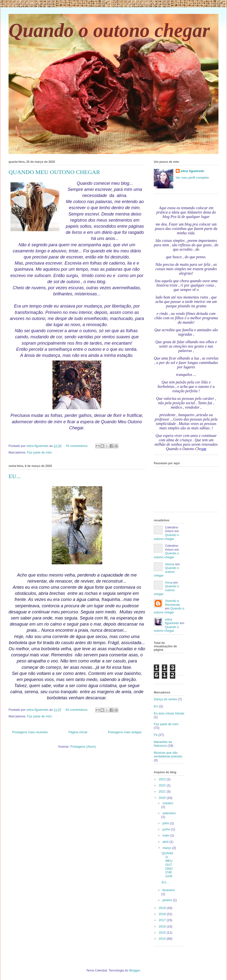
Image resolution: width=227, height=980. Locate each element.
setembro (169, 813)
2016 (163, 926)
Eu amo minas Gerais (169, 713)
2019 (163, 908)
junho (167, 829)
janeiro (168, 900)
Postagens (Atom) (83, 747)
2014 (163, 939)
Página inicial (78, 732)
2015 (163, 933)
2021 (163, 791)
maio (166, 835)
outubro (168, 803)
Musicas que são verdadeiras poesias (168, 755)
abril (166, 842)
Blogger (134, 970)
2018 (163, 914)
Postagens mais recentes (30, 732)
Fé (156, 735)
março (167, 848)
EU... (15, 476)
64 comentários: (77, 710)
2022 (163, 785)
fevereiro (169, 890)
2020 (163, 798)
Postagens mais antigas (125, 732)
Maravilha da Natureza (163, 744)
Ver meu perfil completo (192, 178)
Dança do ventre (165, 699)
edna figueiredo (192, 171)
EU (156, 706)
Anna (169, 583)
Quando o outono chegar (109, 30)
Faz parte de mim (39, 452)
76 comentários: (77, 446)
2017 (163, 920)
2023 (163, 779)
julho (166, 823)
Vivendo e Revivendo (172, 603)
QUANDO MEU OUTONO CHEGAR (54, 172)
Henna (170, 564)
